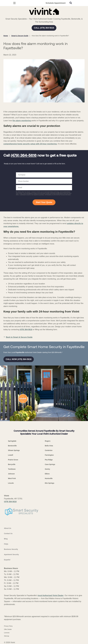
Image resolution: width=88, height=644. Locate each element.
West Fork (12, 478)
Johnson (11, 474)
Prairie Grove (13, 460)
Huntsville (49, 478)
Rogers (48, 441)
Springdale (12, 441)
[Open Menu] (14, 3)
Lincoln (11, 483)
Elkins (47, 474)
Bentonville (12, 446)
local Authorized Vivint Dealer (51, 595)
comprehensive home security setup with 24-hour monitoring (30, 144)
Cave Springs (50, 464)
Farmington (49, 455)
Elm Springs (50, 483)
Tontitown (12, 469)
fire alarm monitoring (22, 121)
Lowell (11, 455)
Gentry (47, 469)
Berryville (12, 464)
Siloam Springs (14, 450)
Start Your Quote (44, 202)
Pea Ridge (49, 460)
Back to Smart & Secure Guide (18, 337)
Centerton (49, 450)
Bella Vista (49, 446)
